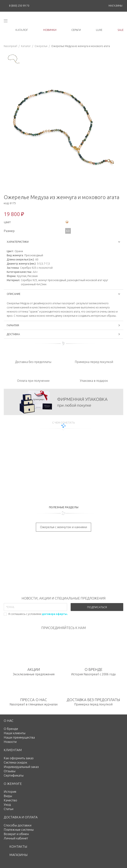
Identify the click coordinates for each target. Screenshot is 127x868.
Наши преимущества (19, 737)
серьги (76, 30)
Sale (121, 30)
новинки (50, 30)
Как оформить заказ (19, 758)
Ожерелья (41, 46)
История (10, 792)
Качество (10, 800)
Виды (8, 796)
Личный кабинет (16, 838)
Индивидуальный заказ (21, 767)
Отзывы (10, 771)
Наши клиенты (15, 733)
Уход (7, 804)
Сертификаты (14, 775)
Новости (10, 742)
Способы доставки (18, 825)
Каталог (26, 46)
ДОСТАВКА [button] (63, 334)
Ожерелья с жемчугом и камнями (63, 527)
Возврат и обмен (16, 834)
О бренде (11, 729)
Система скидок (15, 762)
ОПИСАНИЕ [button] (63, 294)
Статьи (9, 809)
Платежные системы (19, 830)
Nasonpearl (10, 46)
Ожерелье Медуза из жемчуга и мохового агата (81, 46)
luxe (99, 30)
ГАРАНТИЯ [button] (63, 325)
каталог (22, 30)
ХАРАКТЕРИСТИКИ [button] (63, 242)
